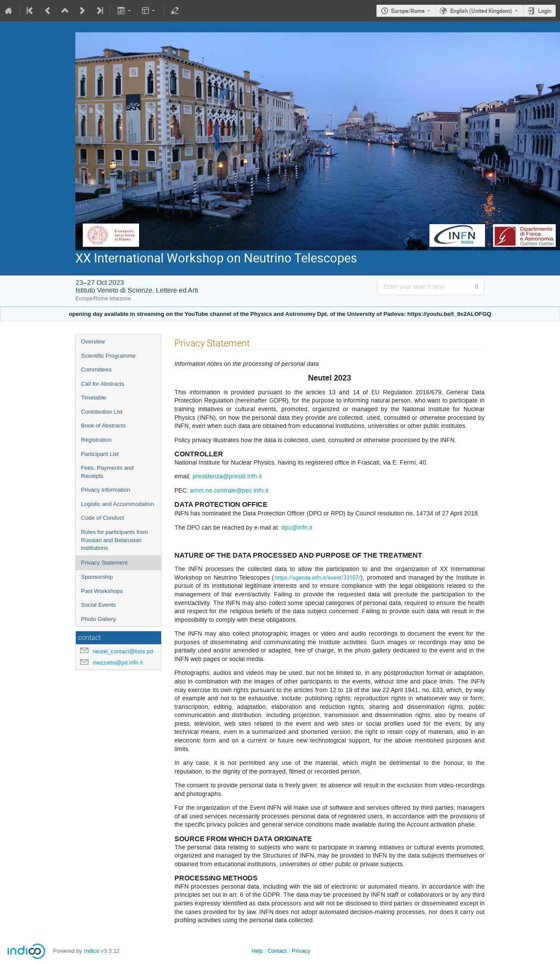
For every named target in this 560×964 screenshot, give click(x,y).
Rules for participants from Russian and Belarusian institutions (115, 540)
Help (257, 951)
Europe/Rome (408, 11)
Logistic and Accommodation (118, 504)
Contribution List (102, 412)
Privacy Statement (104, 563)
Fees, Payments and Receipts (107, 472)
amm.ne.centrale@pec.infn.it (229, 491)
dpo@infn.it (297, 528)
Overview (93, 342)
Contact (277, 951)
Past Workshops (102, 591)
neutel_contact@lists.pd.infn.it (131, 651)
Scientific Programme (108, 356)
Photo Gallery (98, 619)
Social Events (98, 605)
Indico (92, 951)
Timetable (93, 398)
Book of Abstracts (103, 426)
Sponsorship (97, 577)
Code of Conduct (103, 518)
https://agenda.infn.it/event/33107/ (318, 577)
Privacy (301, 951)
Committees (96, 370)
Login (545, 11)
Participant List (100, 454)
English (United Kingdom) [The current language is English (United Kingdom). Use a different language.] (481, 11)
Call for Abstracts (103, 384)
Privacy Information (106, 490)
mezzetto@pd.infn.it (118, 663)
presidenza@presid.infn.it (227, 476)
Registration (96, 440)
